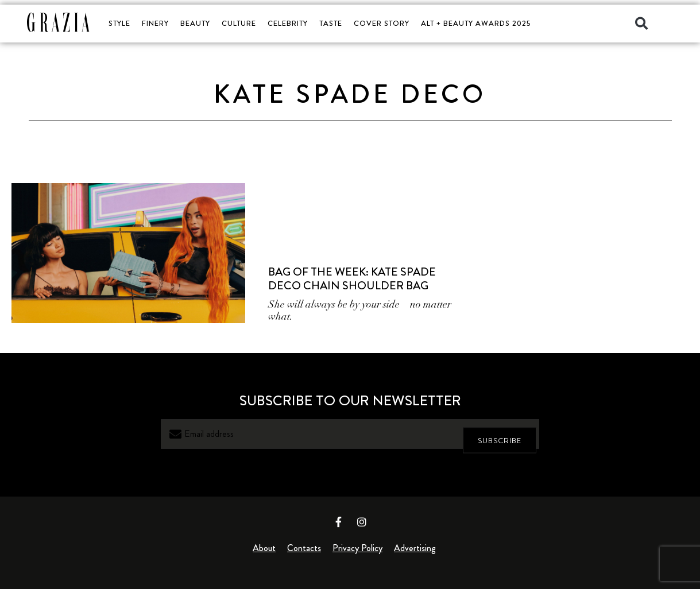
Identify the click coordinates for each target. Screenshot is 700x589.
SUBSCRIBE (500, 434)
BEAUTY (195, 23)
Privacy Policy (357, 548)
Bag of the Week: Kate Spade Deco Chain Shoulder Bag (352, 279)
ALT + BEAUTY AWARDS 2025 (476, 23)
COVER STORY (382, 23)
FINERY (155, 23)
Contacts (304, 548)
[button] (641, 24)
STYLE (119, 23)
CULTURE (239, 23)
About (264, 548)
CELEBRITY (288, 23)
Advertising (415, 548)
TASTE (331, 23)
